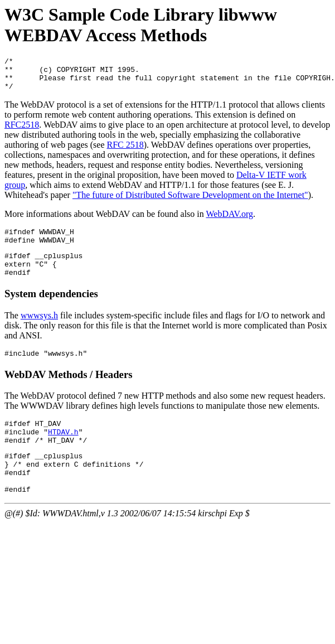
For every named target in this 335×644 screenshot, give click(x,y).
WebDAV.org (229, 221)
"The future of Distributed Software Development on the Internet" (190, 202)
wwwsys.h (39, 330)
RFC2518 (22, 131)
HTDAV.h (63, 452)
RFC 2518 (125, 151)
